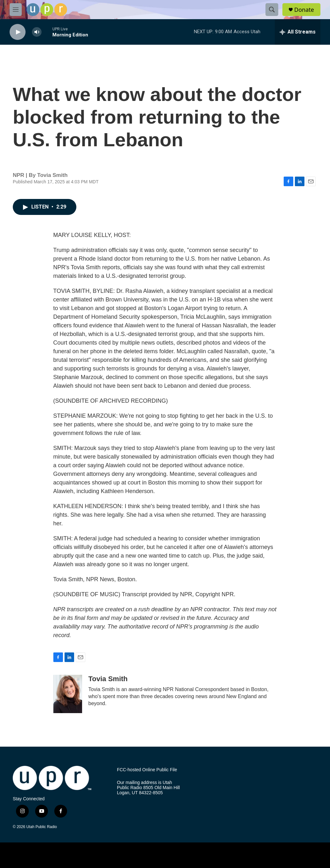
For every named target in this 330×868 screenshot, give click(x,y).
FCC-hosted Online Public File (147, 770)
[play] (18, 32)
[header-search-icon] (272, 10)
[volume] (37, 32)
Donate (304, 10)
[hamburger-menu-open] (16, 10)
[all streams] (298, 32)
